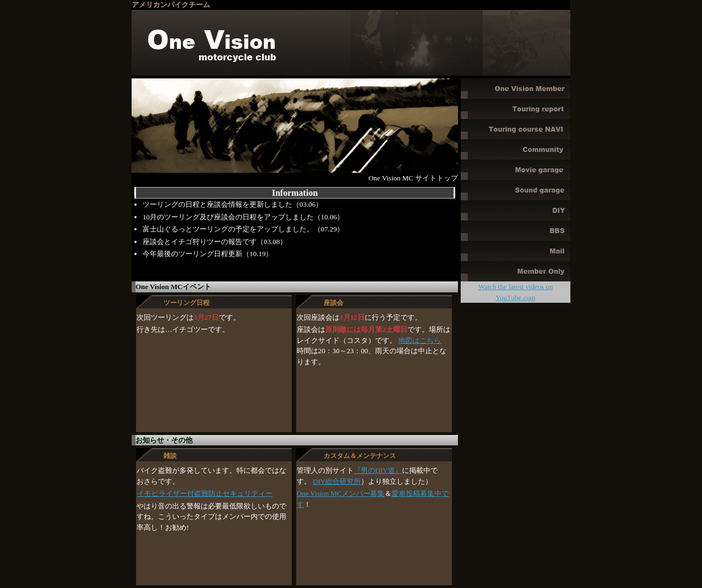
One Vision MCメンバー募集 (341, 493)
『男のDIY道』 (378, 470)
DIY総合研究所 (337, 481)
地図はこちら (420, 340)
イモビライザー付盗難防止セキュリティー (205, 493)
